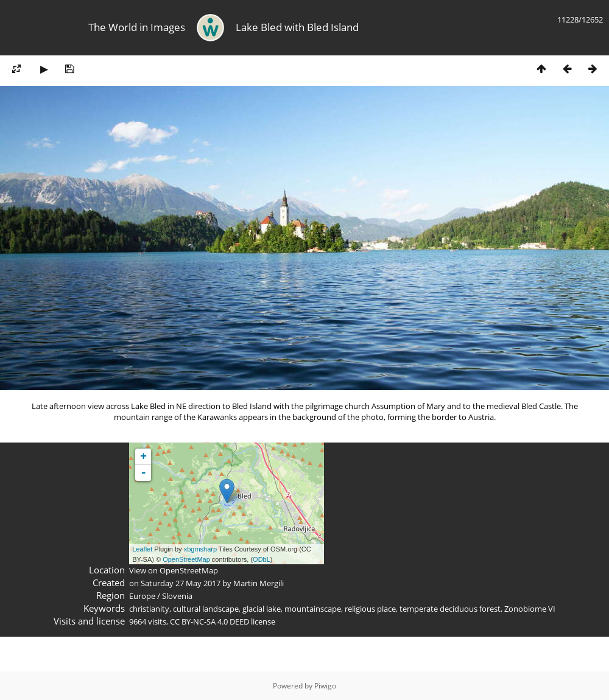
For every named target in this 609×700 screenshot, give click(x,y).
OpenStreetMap (186, 559)
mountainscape (313, 609)
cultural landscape (206, 609)
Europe (142, 596)
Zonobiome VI (530, 609)
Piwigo (325, 686)
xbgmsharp (200, 549)
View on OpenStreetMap (174, 570)
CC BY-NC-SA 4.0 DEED (209, 621)
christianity (149, 609)
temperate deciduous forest (450, 609)
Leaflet (142, 549)
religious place (370, 609)
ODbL (262, 559)
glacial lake (262, 609)
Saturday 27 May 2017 (181, 583)
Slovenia (177, 596)
